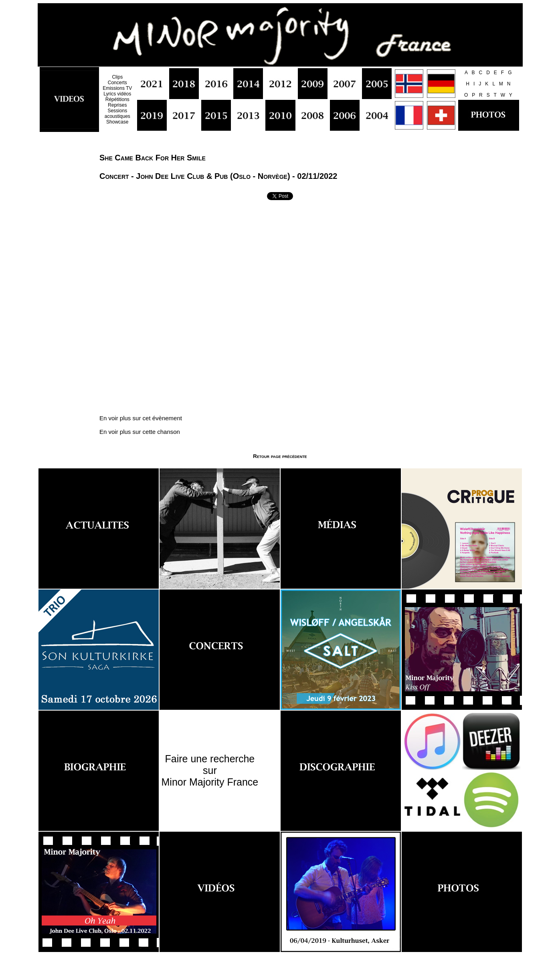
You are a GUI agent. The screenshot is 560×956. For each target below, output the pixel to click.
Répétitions (117, 99)
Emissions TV (117, 88)
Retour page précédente (280, 456)
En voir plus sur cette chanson (140, 432)
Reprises (117, 105)
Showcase (117, 122)
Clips (117, 77)
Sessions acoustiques (117, 113)
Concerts (117, 83)
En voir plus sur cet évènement (141, 418)
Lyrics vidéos (117, 94)
